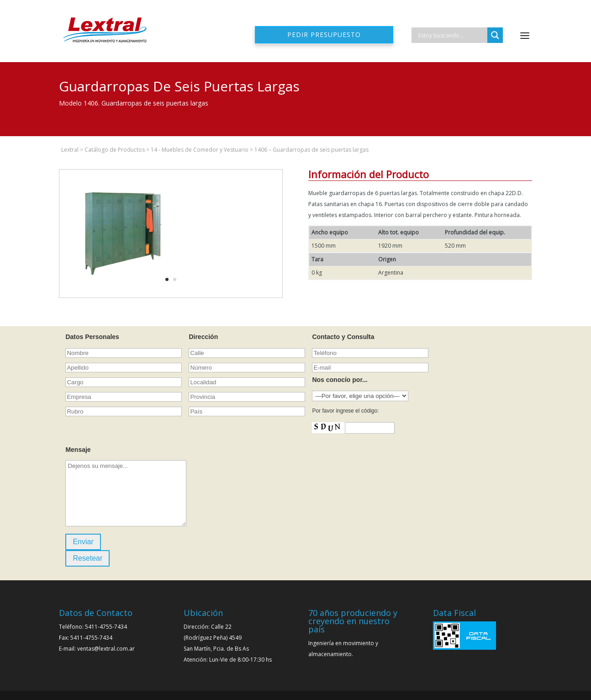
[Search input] (452, 35)
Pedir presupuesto (324, 34)
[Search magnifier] (495, 35)
